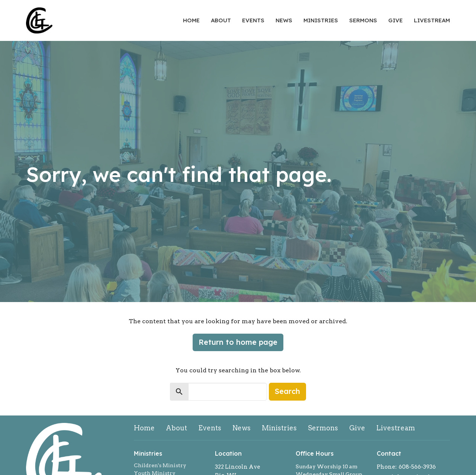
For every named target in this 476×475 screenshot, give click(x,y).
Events (253, 20)
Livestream (432, 20)
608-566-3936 (417, 467)
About (221, 20)
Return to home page (238, 342)
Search (287, 391)
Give (395, 20)
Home (191, 20)
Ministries (321, 20)
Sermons (363, 20)
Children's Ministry (160, 465)
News (284, 20)
